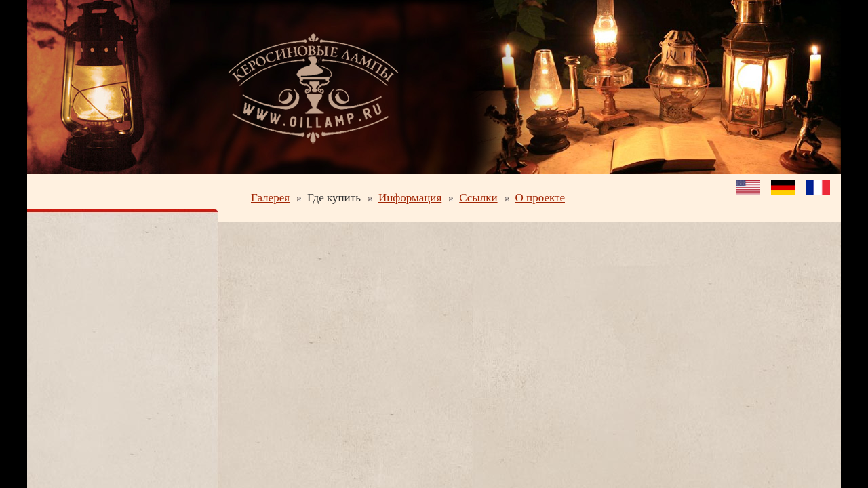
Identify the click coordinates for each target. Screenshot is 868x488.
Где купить (334, 198)
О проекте (540, 198)
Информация (410, 198)
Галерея (270, 198)
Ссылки (478, 198)
